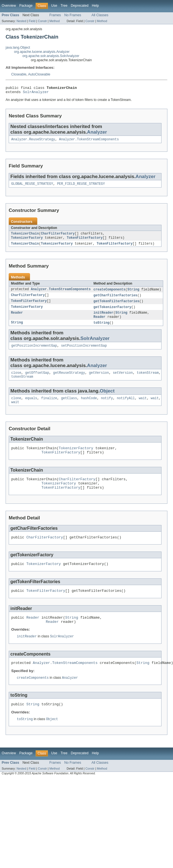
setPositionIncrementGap (84, 352)
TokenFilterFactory (29, 241)
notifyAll (126, 406)
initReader (103, 318)
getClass (69, 406)
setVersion (123, 380)
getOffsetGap (37, 380)
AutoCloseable (39, 74)
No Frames (73, 15)
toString (101, 329)
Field (32, 21)
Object (107, 399)
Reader (17, 318)
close (16, 380)
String (133, 294)
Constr (42, 21)
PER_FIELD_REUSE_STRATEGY (81, 186)
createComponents (109, 294)
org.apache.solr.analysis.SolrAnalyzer (51, 56)
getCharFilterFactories (115, 300)
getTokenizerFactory (112, 312)
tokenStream (148, 380)
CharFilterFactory (58, 237)
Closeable (19, 74)
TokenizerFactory (123, 237)
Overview (9, 6)
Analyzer (97, 134)
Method (54, 21)
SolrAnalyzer (36, 93)
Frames (55, 15)
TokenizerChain (25, 237)
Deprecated (80, 6)
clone (16, 406)
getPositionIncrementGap (34, 352)
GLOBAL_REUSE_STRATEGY (32, 186)
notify (107, 406)
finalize (49, 406)
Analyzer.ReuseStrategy (33, 141)
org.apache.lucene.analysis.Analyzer (42, 52)
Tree (64, 6)
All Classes (100, 15)
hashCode (89, 406)
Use (54, 6)
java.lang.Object (18, 48)
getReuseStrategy (69, 380)
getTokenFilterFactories (116, 306)
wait (143, 406)
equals (31, 406)
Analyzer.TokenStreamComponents (89, 141)
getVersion (99, 380)
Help (95, 6)
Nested (21, 21)
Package (26, 6)
